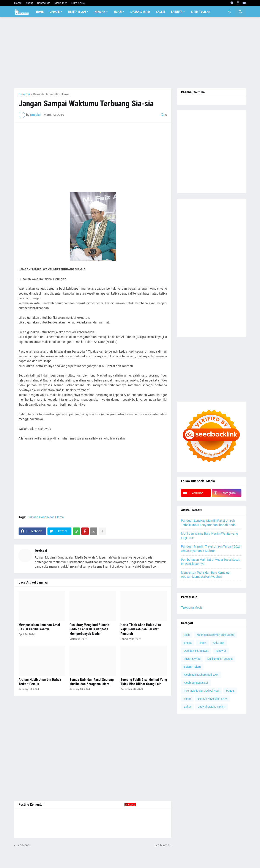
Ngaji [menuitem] (118, 12)
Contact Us (44, 3)
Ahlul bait (219, 643)
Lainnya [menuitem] (177, 12)
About (29, 3)
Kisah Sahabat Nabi (196, 683)
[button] (230, 12)
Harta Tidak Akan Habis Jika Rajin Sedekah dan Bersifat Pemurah (141, 629)
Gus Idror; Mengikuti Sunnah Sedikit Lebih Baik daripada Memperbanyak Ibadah (89, 629)
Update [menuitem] (55, 12)
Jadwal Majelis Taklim (211, 707)
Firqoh (202, 643)
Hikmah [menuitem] (100, 12)
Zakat (187, 707)
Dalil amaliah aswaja (220, 659)
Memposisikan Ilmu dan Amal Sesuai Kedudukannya (39, 627)
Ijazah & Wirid (192, 659)
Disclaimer (61, 3)
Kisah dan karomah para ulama (215, 635)
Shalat (188, 643)
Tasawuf (221, 651)
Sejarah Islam (192, 667)
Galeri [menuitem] (161, 12)
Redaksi (41, 551)
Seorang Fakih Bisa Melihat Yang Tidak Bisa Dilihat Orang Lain (144, 682)
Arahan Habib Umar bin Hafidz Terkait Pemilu (40, 682)
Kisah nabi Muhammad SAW (201, 675)
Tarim (187, 699)
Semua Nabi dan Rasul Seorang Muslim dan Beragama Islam (92, 682)
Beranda (24, 94)
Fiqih (187, 635)
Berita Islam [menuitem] (77, 12)
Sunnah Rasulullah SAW (212, 699)
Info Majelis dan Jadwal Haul (202, 691)
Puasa (230, 691)
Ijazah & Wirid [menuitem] (140, 12)
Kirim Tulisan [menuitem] (201, 12)
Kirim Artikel (78, 3)
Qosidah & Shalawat (196, 651)
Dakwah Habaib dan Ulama (51, 94)
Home (18, 3)
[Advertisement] (130, 53)
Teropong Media (192, 607)
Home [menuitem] (40, 12)
